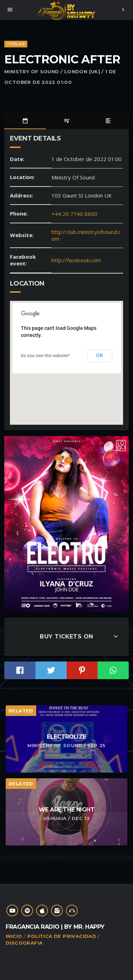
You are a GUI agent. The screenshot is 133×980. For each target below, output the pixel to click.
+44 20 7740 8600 (74, 214)
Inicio (14, 936)
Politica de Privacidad (62, 936)
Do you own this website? (45, 356)
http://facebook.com (76, 260)
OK (100, 355)
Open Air (16, 44)
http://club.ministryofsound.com (86, 235)
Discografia (24, 943)
